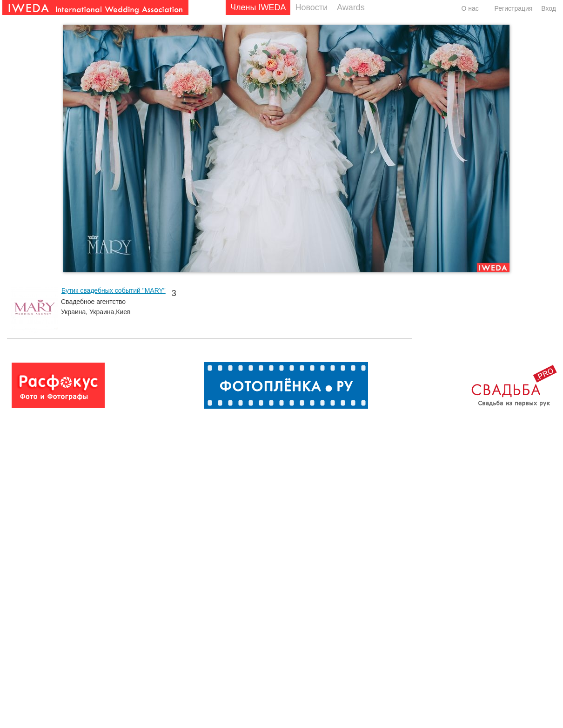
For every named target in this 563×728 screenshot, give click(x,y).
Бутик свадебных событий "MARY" (114, 290)
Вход (549, 8)
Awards (351, 7)
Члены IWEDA (258, 7)
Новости (311, 7)
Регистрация (514, 8)
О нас (470, 8)
